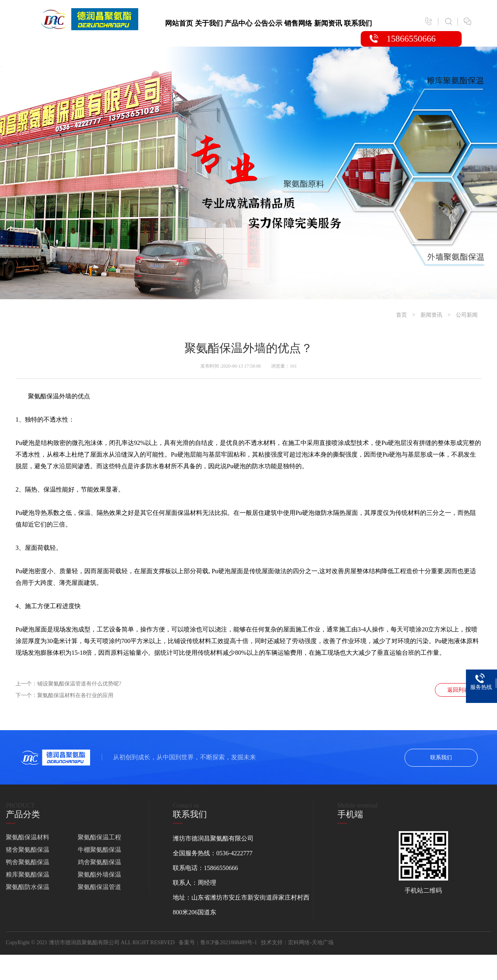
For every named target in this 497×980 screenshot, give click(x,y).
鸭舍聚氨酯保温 (28, 862)
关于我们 (209, 23)
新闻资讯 (328, 23)
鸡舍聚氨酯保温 (99, 862)
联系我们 (358, 23)
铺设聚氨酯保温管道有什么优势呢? (79, 684)
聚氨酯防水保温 (28, 887)
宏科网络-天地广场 (311, 943)
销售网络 (298, 23)
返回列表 (458, 690)
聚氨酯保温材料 (28, 837)
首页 (401, 315)
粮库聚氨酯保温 (28, 875)
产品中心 (238, 23)
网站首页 (179, 23)
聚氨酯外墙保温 (99, 875)
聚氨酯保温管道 (99, 887)
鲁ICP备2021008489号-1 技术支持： (244, 943)
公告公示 (268, 23)
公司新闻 (467, 315)
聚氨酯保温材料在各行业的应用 (75, 695)
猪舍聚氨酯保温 (28, 850)
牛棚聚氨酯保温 (99, 850)
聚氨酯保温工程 (99, 837)
